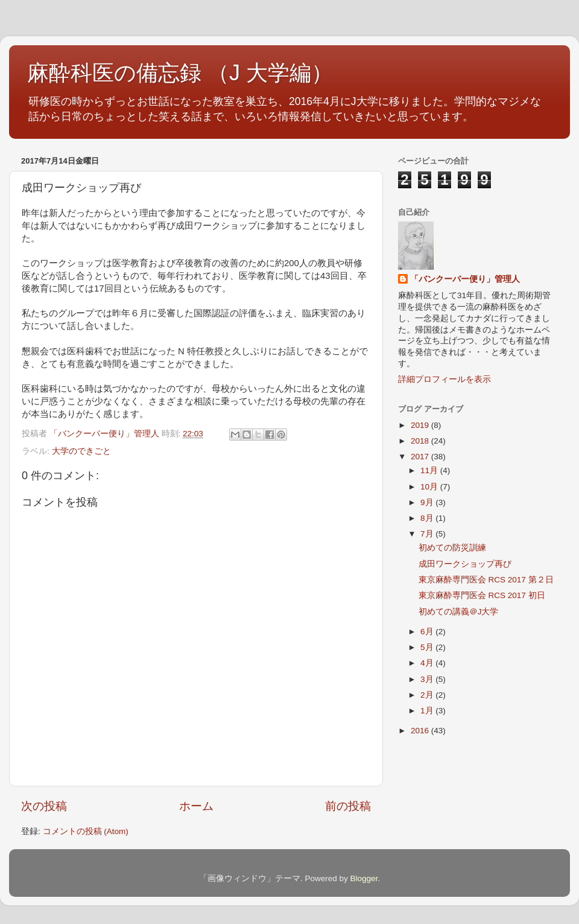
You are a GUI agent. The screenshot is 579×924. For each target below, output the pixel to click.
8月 (428, 518)
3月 (428, 679)
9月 (428, 502)
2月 (428, 695)
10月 (430, 487)
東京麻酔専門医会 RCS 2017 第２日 (486, 580)
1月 (428, 711)
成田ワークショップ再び (465, 564)
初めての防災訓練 (452, 548)
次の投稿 (44, 806)
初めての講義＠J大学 (459, 612)
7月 (428, 534)
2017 (421, 457)
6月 (428, 632)
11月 (430, 470)
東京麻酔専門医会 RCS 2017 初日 (482, 595)
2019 (421, 425)
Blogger (364, 878)
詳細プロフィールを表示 (445, 379)
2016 (421, 731)
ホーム (196, 806)
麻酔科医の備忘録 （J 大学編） (180, 73)
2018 (421, 441)
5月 (428, 647)
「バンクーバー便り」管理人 (465, 279)
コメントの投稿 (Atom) (86, 831)
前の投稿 (348, 806)
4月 (428, 663)
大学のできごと (81, 451)
